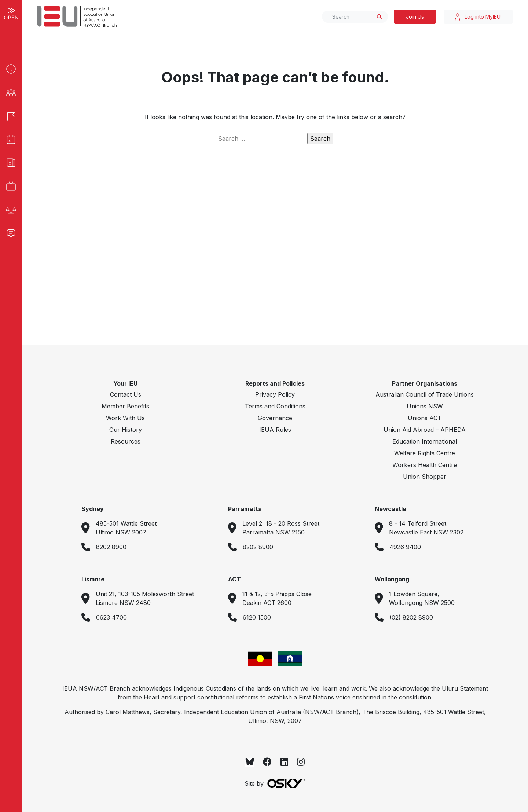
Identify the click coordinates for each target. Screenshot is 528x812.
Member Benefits (125, 406)
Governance (275, 418)
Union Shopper (425, 477)
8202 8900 (111, 547)
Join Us (415, 17)
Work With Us (125, 418)
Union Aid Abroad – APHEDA (425, 430)
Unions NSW (425, 406)
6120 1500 (257, 617)
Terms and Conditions (275, 406)
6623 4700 (111, 617)
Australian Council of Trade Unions (425, 394)
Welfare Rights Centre (425, 453)
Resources (126, 441)
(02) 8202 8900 (411, 617)
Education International (425, 441)
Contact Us (126, 394)
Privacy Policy (275, 394)
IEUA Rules (275, 430)
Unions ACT (425, 418)
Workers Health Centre (425, 465)
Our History (126, 430)
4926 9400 (405, 547)
